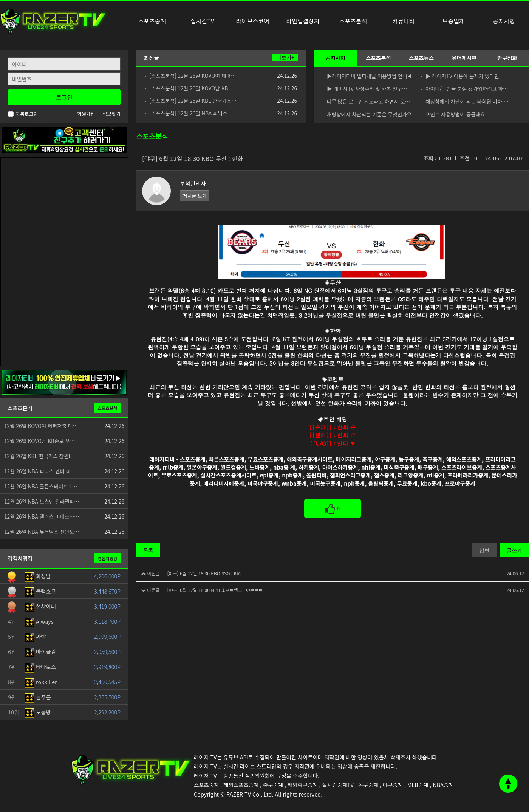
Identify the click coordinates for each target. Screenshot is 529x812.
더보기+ (285, 57)
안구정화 (507, 58)
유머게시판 (464, 58)
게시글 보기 (195, 196)
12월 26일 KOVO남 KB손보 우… (40, 441)
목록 (148, 550)
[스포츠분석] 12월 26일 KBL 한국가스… (191, 101)
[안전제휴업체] (64, 382)
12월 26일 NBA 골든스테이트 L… (41, 486)
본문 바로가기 (0, 0)
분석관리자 (193, 184)
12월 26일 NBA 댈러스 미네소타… (42, 516)
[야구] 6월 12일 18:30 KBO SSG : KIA (204, 573)
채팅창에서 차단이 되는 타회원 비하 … (465, 101)
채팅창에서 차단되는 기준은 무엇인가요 (367, 114)
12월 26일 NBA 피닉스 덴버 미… (40, 471)
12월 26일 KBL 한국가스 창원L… (40, 456)
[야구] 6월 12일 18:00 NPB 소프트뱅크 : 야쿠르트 (215, 590)
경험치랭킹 (108, 558)
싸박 (36, 636)
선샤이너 (40, 606)
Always (39, 621)
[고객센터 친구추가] (64, 139)
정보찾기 (111, 114)
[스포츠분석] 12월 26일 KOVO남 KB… (189, 88)
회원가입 (86, 114)
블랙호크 (40, 591)
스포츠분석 (378, 58)
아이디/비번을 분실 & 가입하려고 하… (465, 88)
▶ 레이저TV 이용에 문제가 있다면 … (463, 76)
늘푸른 (38, 697)
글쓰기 (514, 550)
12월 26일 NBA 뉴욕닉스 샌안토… (42, 532)
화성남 (38, 576)
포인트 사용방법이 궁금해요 (453, 114)
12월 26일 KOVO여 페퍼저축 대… (41, 426)
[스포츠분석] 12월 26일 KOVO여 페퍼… (190, 76)
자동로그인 (23, 114)
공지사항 (335, 58)
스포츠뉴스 (421, 58)
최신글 (152, 58)
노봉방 (38, 712)
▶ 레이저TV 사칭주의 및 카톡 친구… (365, 88)
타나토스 (40, 667)
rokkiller (41, 682)
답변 (484, 550)
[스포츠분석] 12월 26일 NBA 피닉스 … (189, 113)
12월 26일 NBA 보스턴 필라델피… (42, 501)
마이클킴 (40, 652)
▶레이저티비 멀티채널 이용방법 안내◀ (367, 76)
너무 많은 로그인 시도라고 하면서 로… (366, 101)
